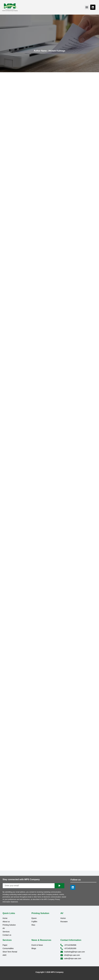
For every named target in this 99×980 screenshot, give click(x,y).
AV (62, 913)
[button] (87, 7)
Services (7, 940)
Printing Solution (40, 913)
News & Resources (41, 940)
